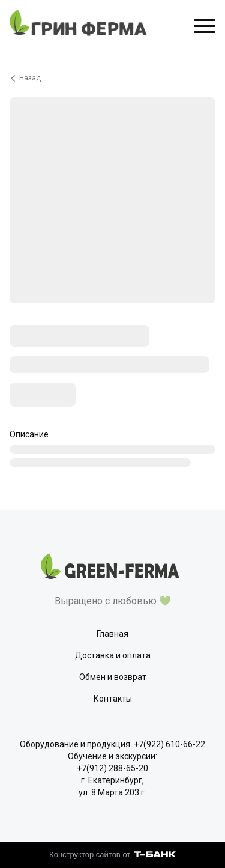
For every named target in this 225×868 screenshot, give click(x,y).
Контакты (113, 699)
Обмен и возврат (113, 677)
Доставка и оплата (113, 655)
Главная (112, 634)
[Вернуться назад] (112, 78)
